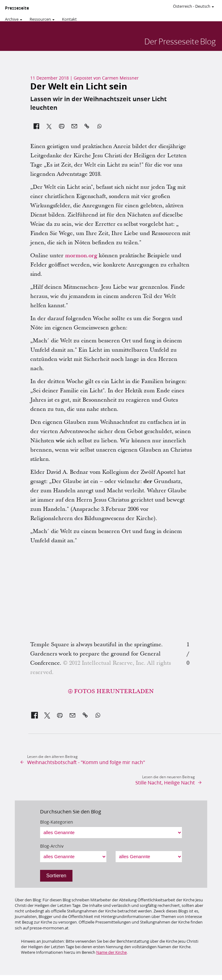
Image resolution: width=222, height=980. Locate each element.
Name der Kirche (111, 952)
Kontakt (69, 19)
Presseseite (17, 8)
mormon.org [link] (81, 256)
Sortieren (56, 876)
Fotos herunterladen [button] (114, 691)
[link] (35, 715)
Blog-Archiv (52, 846)
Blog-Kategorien (57, 822)
